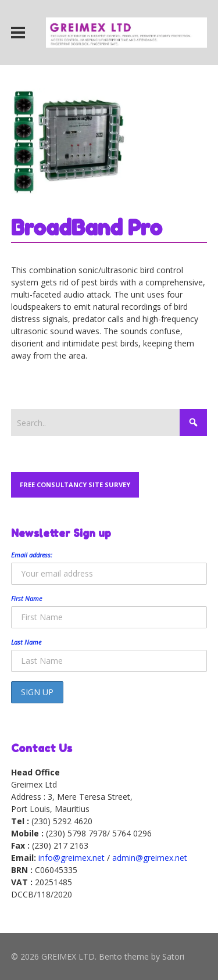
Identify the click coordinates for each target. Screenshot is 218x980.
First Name (26, 598)
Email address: (32, 555)
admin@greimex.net (150, 858)
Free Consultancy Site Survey (75, 484)
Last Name (26, 642)
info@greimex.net (72, 858)
